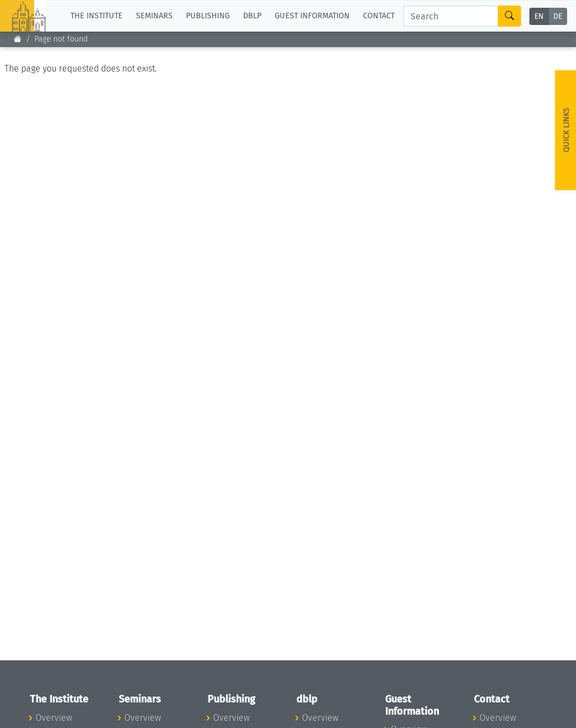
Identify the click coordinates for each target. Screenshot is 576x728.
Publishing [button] (208, 16)
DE (558, 16)
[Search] (451, 16)
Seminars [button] (154, 16)
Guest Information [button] (312, 16)
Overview (54, 718)
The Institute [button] (97, 16)
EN (539, 16)
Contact (379, 16)
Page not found (61, 39)
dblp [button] (252, 16)
